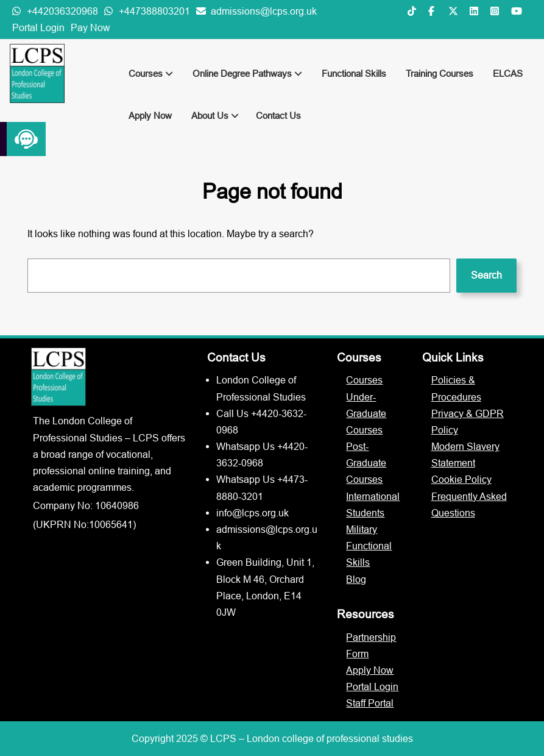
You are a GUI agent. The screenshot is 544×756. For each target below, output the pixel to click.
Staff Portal (370, 703)
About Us (215, 116)
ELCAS (508, 73)
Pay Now (90, 27)
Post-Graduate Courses (366, 463)
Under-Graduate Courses (366, 413)
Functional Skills (354, 73)
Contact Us (278, 116)
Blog (356, 579)
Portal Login (38, 27)
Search (486, 275)
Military (362, 529)
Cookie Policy (461, 479)
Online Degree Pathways (247, 73)
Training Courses (440, 73)
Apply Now (150, 116)
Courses (151, 73)
